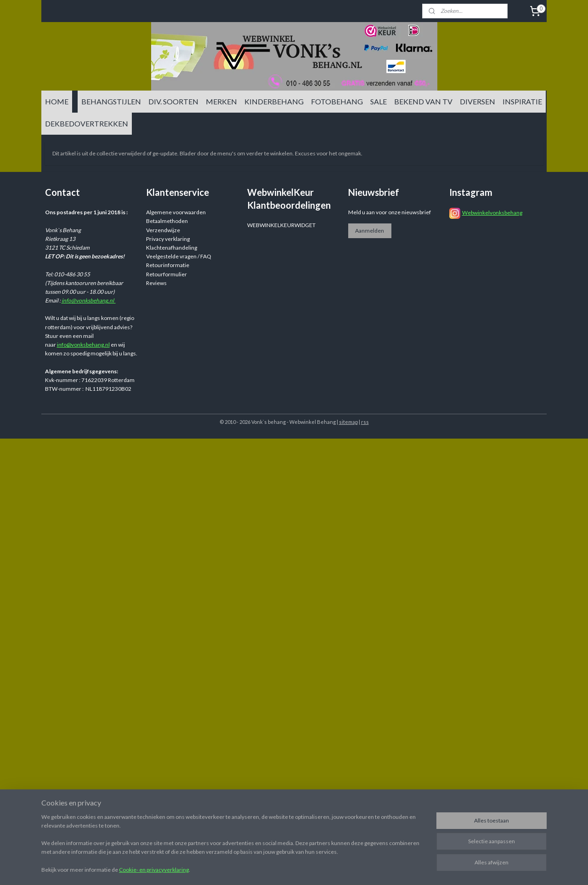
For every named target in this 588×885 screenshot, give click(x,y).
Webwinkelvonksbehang (492, 213)
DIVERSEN (478, 101)
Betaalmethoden (167, 221)
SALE (379, 101)
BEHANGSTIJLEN (111, 101)
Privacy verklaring (168, 239)
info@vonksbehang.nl (89, 300)
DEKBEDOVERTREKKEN (87, 123)
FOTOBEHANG (337, 101)
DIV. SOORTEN (173, 101)
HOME (57, 101)
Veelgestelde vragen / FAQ (179, 256)
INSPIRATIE (522, 101)
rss (365, 422)
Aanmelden (370, 231)
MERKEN (221, 101)
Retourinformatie (168, 265)
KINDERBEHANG (274, 101)
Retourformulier (167, 274)
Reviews (156, 283)
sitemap (348, 422)
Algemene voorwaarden (176, 212)
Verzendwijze (163, 230)
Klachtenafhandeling (172, 248)
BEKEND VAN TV (423, 101)
